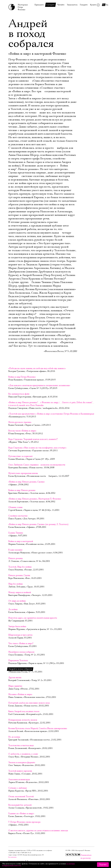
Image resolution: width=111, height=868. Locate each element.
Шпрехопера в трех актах (20, 635)
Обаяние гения (15, 507)
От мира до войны (17, 601)
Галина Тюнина (16, 533)
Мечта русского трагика (20, 422)
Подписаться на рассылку (82, 855)
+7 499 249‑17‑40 (14, 853)
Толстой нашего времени (20, 771)
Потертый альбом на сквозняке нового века (29, 703)
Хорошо (103, 865)
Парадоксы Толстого (18, 660)
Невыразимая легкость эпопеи (23, 720)
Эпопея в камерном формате (22, 762)
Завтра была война (17, 626)
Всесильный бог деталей (20, 805)
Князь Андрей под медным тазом (24, 711)
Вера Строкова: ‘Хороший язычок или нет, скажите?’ (33, 439)
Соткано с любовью (18, 788)
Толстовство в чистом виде (21, 745)
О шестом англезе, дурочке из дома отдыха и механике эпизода (38, 831)
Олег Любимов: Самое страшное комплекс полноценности (37, 465)
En (107, 5)
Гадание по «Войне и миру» (21, 814)
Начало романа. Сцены (19, 575)
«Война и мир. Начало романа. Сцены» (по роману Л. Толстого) (38, 524)
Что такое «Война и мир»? (21, 643)
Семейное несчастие (18, 516)
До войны (13, 609)
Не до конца (14, 737)
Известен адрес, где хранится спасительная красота (33, 618)
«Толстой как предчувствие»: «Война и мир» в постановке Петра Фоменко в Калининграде (51, 414)
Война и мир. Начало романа (22, 490)
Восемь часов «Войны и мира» (22, 431)
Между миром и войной (20, 592)
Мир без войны (15, 584)
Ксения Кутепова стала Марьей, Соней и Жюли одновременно (38, 728)
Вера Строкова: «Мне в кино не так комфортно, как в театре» (37, 448)
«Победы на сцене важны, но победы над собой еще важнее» (37, 368)
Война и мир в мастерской (21, 541)
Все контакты (12, 857)
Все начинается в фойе (19, 394)
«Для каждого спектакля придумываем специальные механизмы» (39, 385)
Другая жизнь (15, 677)
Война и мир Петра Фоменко (22, 377)
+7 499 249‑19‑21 (26, 853)
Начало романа (15, 558)
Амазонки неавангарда (19, 779)
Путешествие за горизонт (20, 456)
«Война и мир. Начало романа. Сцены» (27, 482)
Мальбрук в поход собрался (21, 652)
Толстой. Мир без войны (20, 567)
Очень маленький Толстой (21, 797)
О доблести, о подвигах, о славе (23, 754)
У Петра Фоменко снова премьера (24, 822)
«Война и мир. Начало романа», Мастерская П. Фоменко (35, 499)
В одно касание (15, 550)
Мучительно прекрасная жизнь (23, 473)
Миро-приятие (15, 686)
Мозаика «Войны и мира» (20, 694)
